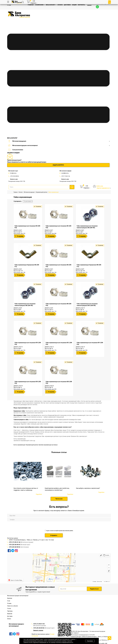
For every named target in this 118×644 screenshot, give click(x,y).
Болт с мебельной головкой (27, 603)
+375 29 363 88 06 (14, 176)
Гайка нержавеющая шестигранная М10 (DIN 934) (28, 343)
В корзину (20, 236)
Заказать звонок (90, 4)
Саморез (103, 608)
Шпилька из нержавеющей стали (91, 608)
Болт (17, 603)
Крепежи (10, 598)
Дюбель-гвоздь (60, 606)
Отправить (54, 535)
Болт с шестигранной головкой (43, 603)
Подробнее (39, 494)
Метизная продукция (59, 141)
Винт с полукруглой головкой (23, 604)
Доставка (10, 628)
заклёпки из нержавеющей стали (23, 441)
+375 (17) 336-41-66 (15, 542)
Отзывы (9, 615)
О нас (9, 613)
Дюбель (19, 606)
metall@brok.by (65, 173)
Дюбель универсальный (49, 606)
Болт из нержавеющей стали (41, 608)
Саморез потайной (85, 609)
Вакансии (10, 626)
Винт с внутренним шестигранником (82, 603)
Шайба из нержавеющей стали (74, 608)
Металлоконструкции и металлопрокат (59, 145)
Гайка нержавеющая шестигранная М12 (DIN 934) (59, 343)
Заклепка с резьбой (75, 606)
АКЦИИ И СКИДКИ (13, 153)
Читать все (59, 499)
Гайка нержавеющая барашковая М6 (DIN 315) (27, 266)
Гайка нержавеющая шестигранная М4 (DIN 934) (27, 227)
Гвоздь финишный (12, 606)
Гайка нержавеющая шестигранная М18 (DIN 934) (28, 382)
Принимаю (90, 641)
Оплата (9, 631)
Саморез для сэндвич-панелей (25, 609)
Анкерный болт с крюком (51, 601)
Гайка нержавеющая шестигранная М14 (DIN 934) (90, 343)
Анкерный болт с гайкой (22, 601)
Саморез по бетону (62, 609)
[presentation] (58, 525)
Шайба (33, 604)
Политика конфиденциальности (64, 642)
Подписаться (94, 589)
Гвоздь (95, 604)
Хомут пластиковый (21, 611)
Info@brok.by (13, 173)
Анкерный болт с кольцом (36, 601)
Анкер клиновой (11, 603)
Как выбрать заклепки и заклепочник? (88, 488)
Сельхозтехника (16, 150)
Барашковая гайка (43, 604)
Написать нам (14, 179)
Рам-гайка (90, 604)
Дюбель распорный (37, 606)
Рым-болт (55, 603)
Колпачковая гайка (61, 604)
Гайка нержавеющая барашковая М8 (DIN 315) (89, 266)
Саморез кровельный (40, 609)
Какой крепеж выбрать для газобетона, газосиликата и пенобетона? (57, 489)
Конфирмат (17, 608)
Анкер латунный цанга (85, 601)
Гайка (36, 604)
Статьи (9, 621)
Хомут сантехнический (33, 611)
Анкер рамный (95, 601)
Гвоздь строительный (103, 604)
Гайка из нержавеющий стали (57, 608)
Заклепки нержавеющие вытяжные (48, 445)
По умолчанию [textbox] (27, 201)
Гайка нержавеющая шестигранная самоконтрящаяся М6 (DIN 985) (87, 227)
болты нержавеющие (20, 439)
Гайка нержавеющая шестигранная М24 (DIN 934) (59, 382)
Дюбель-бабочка (27, 606)
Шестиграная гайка (72, 604)
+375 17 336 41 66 (66, 176)
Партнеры (10, 623)
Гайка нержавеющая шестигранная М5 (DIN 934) (58, 227)
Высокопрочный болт (64, 603)
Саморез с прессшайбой (97, 609)
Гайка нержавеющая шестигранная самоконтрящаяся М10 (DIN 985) (87, 305)
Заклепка (67, 606)
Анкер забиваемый (105, 601)
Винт (71, 603)
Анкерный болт (11, 601)
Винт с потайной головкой (99, 603)
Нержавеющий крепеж (32, 445)
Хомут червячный (44, 611)
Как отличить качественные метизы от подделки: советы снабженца (26, 489)
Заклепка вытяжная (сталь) (88, 606)
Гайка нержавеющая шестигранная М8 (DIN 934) (58, 305)
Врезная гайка (52, 604)
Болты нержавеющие (19, 445)
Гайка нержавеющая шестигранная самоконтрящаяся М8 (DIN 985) (25, 305)
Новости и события (12, 618)
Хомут (13, 611)
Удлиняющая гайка (82, 604)
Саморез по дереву (51, 609)
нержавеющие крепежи (51, 436)
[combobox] (28, 201)
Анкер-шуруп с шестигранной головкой (68, 601)
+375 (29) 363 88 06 (14, 545)
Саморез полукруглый (74, 609)
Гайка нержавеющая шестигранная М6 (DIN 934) (58, 266)
